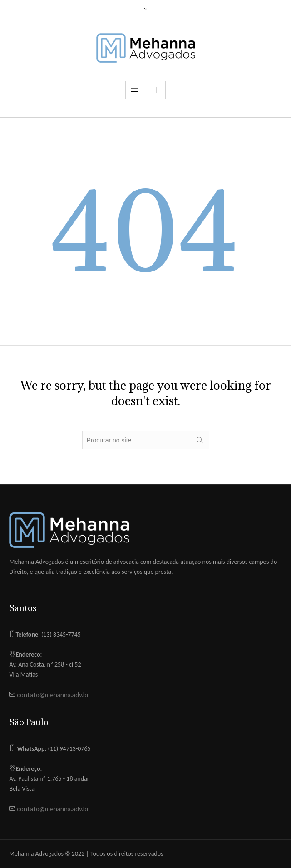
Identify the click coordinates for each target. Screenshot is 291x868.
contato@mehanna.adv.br (52, 695)
